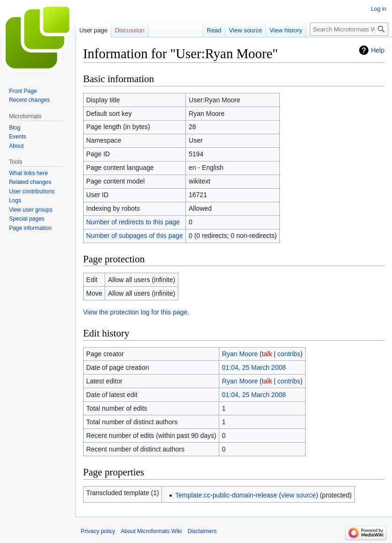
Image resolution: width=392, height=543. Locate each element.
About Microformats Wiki (151, 531)
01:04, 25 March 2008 (254, 367)
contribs (289, 354)
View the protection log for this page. (136, 312)
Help (378, 50)
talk (267, 354)
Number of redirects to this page (133, 222)
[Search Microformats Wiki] (349, 29)
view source (299, 495)
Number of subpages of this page (135, 236)
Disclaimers (202, 531)
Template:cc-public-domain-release (226, 495)
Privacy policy (98, 531)
